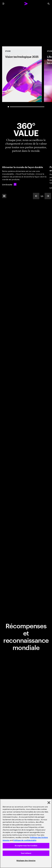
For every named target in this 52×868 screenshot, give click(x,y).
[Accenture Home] (26, 4)
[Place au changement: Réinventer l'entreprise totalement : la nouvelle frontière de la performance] (26, 25)
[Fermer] (49, 803)
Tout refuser (26, 853)
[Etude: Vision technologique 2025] (22, 74)
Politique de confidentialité (25, 840)
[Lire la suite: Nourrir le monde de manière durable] (9, 184)
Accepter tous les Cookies (26, 846)
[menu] (3, 4)
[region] (26, 833)
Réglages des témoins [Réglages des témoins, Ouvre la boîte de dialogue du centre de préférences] (26, 861)
